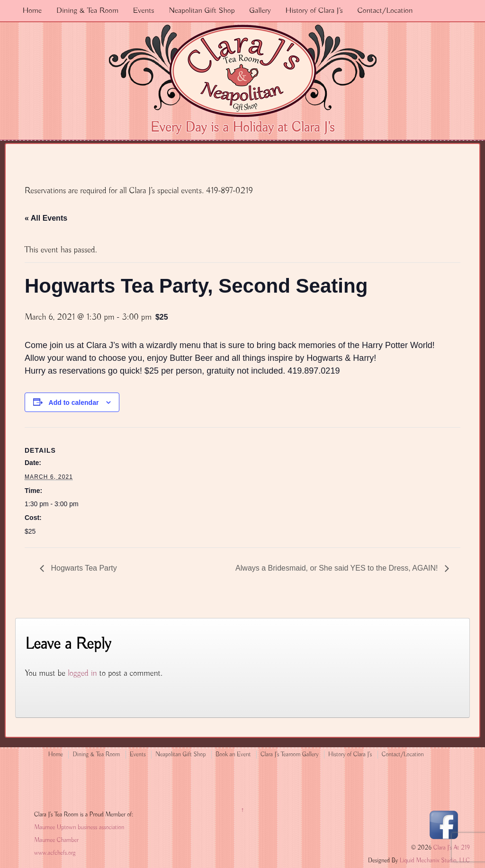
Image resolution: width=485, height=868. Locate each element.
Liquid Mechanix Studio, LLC (435, 861)
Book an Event (233, 755)
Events (144, 11)
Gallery (260, 11)
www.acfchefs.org (55, 853)
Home (32, 11)
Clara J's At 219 (451, 848)
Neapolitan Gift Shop (202, 11)
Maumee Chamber (56, 840)
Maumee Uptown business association (79, 828)
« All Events (46, 218)
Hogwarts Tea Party (83, 568)
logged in (82, 673)
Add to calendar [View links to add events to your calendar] (74, 403)
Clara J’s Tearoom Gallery (289, 755)
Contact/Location (385, 11)
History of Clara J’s (314, 11)
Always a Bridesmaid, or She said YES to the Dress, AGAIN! (338, 568)
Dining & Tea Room (87, 11)
